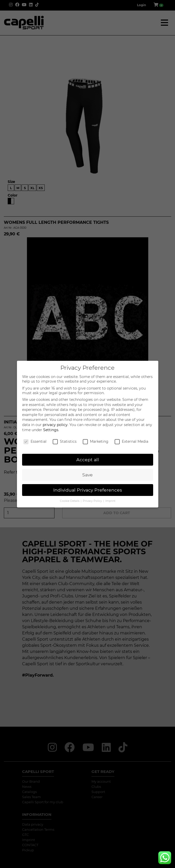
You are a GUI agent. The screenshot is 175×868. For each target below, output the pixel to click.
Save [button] (87, 475)
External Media (131, 441)
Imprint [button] (110, 501)
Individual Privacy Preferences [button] (88, 490)
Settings (51, 430)
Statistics (65, 441)
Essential (35, 441)
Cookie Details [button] (70, 501)
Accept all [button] (88, 460)
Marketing (96, 441)
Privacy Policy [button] (93, 501)
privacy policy (55, 425)
